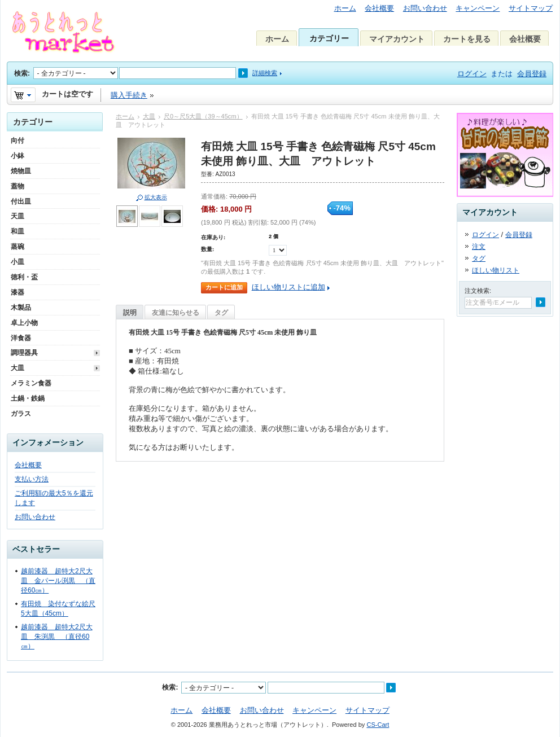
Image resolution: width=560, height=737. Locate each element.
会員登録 (532, 74)
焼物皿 (21, 171)
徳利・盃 (24, 277)
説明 (130, 313)
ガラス (21, 414)
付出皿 (21, 201)
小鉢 (17, 156)
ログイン (472, 74)
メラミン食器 (31, 383)
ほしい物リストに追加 (288, 287)
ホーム (345, 8)
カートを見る (467, 39)
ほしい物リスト (496, 270)
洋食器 (21, 338)
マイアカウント (397, 39)
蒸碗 (17, 247)
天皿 (17, 216)
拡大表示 (156, 197)
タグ (221, 313)
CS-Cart (378, 725)
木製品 (21, 308)
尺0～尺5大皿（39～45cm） (203, 116)
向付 (17, 141)
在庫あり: (213, 237)
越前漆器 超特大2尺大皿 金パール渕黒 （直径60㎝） (58, 581)
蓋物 (17, 186)
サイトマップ (531, 8)
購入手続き (129, 95)
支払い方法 (32, 479)
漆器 (17, 292)
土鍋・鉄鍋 (28, 398)
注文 (479, 247)
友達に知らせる (176, 313)
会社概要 (379, 8)
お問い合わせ (425, 8)
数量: (207, 249)
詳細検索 (265, 73)
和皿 (17, 231)
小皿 (17, 262)
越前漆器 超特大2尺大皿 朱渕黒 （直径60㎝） (57, 637)
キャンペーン (478, 8)
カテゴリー (329, 38)
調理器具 (24, 353)
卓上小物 (24, 323)
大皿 (149, 116)
